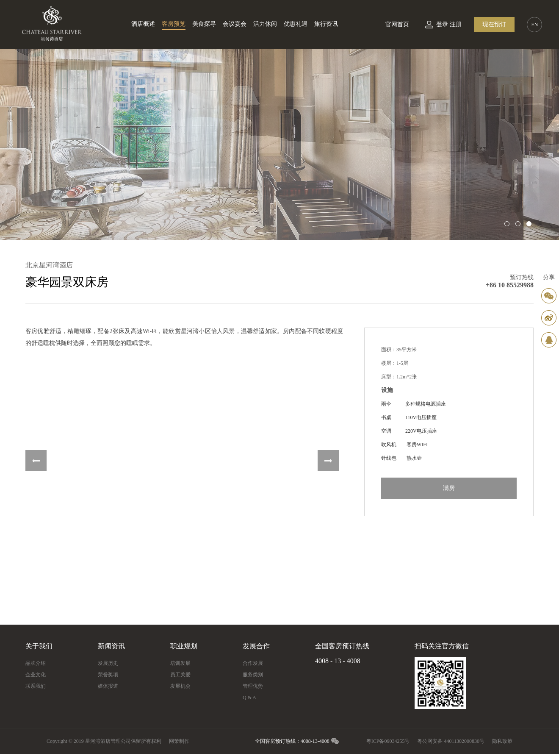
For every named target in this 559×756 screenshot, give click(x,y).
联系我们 (36, 686)
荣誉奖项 (108, 675)
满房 (449, 488)
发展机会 (180, 686)
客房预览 (174, 24)
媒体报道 (108, 686)
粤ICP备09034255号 (388, 741)
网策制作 (179, 741)
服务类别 (253, 675)
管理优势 (253, 686)
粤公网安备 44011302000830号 (451, 741)
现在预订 (494, 24)
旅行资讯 (326, 24)
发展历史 (108, 663)
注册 (456, 24)
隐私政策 (502, 741)
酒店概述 (143, 24)
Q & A (249, 698)
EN (534, 25)
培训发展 (180, 663)
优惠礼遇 (296, 24)
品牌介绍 (36, 663)
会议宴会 (235, 24)
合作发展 (253, 663)
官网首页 (397, 24)
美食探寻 (204, 24)
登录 (442, 24)
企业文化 (36, 675)
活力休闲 (265, 24)
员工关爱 (180, 675)
